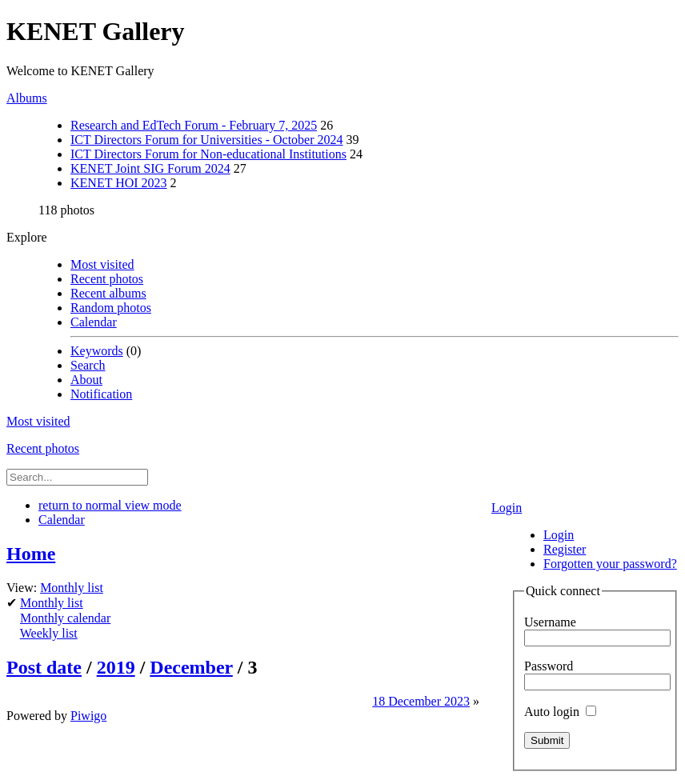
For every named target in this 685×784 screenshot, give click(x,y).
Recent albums (108, 293)
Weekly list (49, 633)
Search (88, 365)
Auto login (560, 712)
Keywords (97, 351)
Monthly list (72, 588)
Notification (101, 394)
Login (507, 508)
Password (549, 666)
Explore (27, 237)
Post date (44, 667)
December (191, 667)
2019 (116, 667)
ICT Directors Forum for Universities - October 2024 (207, 140)
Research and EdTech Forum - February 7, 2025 (194, 125)
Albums (27, 98)
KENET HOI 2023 (119, 183)
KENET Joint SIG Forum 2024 (150, 168)
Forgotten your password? (610, 564)
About (86, 380)
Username (550, 622)
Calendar (94, 322)
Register (565, 549)
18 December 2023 (421, 701)
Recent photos (107, 279)
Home (31, 554)
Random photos (111, 308)
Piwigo (88, 716)
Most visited (102, 264)
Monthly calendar (65, 618)
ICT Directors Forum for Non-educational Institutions (208, 154)
